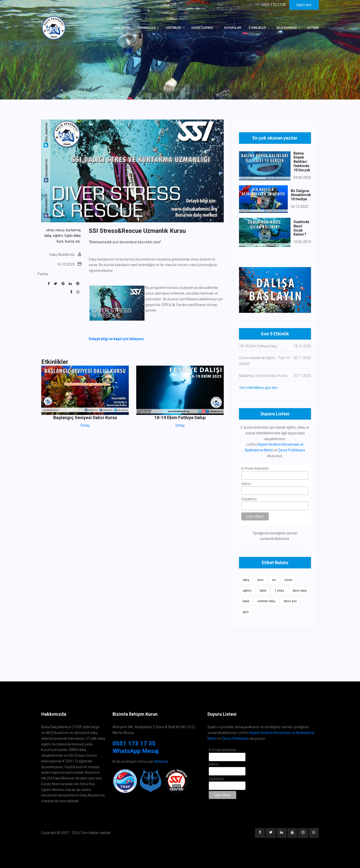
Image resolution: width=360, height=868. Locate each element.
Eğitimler (174, 28)
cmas (288, 580)
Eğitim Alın (304, 5)
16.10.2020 (66, 264)
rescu (60, 230)
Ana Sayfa (122, 28)
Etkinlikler (257, 28)
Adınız (246, 484)
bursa (69, 241)
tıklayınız (161, 761)
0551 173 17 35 (134, 743)
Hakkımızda (147, 28)
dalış (48, 236)
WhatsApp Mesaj (136, 751)
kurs (60, 241)
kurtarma (73, 230)
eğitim (58, 236)
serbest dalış (266, 601)
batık (263, 591)
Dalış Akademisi (62, 255)
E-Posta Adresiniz (255, 468)
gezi (246, 612)
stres (50, 230)
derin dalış (300, 591)
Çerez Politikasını (291, 450)
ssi (78, 241)
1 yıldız (279, 591)
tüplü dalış (72, 236)
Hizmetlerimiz (202, 28)
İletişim (313, 28)
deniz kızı (290, 601)
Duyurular (233, 28)
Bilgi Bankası (287, 28)
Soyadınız (249, 499)
